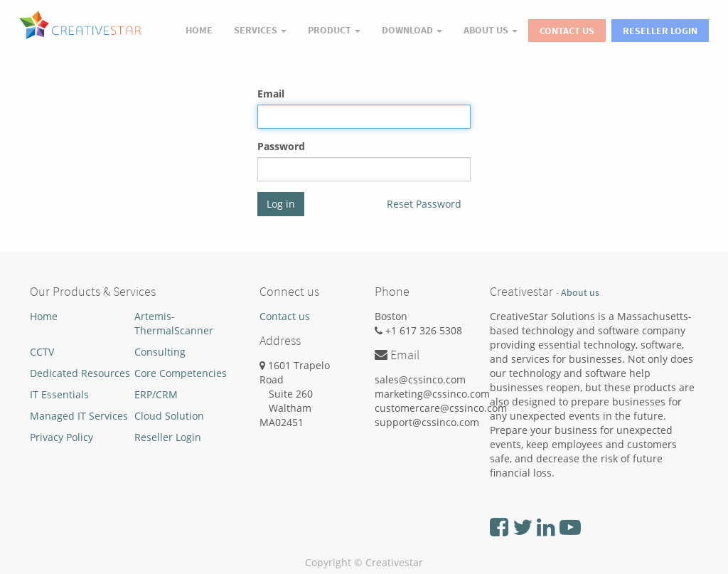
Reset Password (424, 204)
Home (44, 316)
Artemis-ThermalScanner (174, 323)
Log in (281, 204)
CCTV (42, 352)
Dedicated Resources (80, 373)
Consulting (160, 352)
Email (271, 94)
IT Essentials (59, 394)
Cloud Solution (169, 416)
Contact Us (567, 31)
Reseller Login (660, 31)
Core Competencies (181, 373)
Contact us (285, 316)
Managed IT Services (79, 416)
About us (580, 293)
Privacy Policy (61, 437)
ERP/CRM (156, 394)
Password (281, 146)
